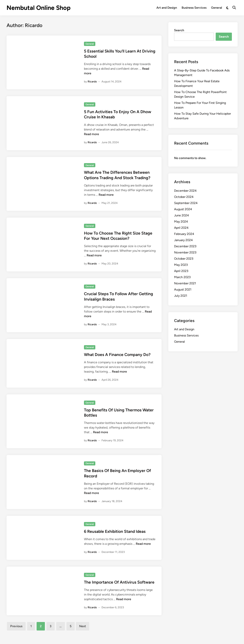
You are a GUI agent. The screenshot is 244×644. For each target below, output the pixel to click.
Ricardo (92, 82)
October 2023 (184, 259)
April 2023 (181, 271)
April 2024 (181, 228)
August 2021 (183, 289)
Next (83, 626)
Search (179, 30)
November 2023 (185, 252)
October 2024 (184, 197)
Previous (16, 626)
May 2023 (181, 265)
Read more (91, 134)
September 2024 (186, 203)
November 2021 (185, 283)
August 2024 (183, 209)
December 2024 (185, 191)
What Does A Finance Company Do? (117, 355)
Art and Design (167, 8)
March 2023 (182, 277)
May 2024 (181, 222)
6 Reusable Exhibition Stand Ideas (115, 531)
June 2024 (182, 215)
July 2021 (181, 296)
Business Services (194, 8)
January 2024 (183, 240)
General (217, 8)
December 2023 (185, 246)
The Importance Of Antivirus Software (119, 582)
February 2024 (184, 234)
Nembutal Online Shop (39, 8)
